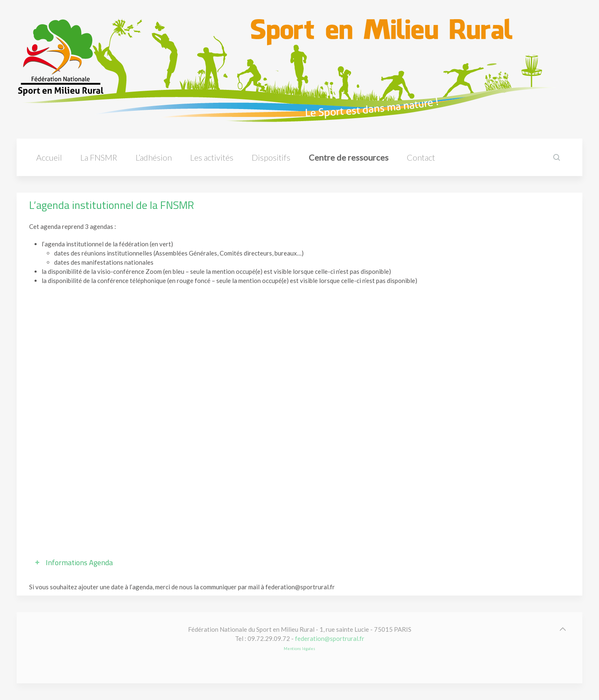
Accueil (49, 157)
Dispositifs (271, 157)
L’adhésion (154, 157)
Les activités (212, 157)
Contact (421, 157)
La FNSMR (99, 157)
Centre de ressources (349, 157)
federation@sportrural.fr (330, 638)
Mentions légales (299, 649)
